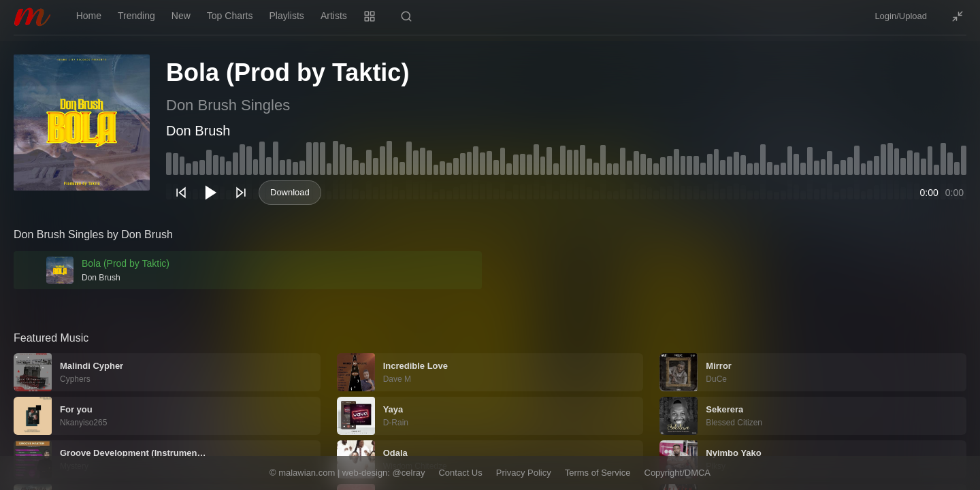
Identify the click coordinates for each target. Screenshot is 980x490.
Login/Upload (901, 16)
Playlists (287, 16)
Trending (136, 16)
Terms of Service (598, 473)
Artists (334, 16)
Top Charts (230, 16)
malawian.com (307, 473)
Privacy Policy (524, 473)
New (181, 16)
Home (89, 16)
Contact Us (460, 473)
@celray (409, 473)
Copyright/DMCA (678, 473)
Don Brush (198, 131)
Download (290, 192)
